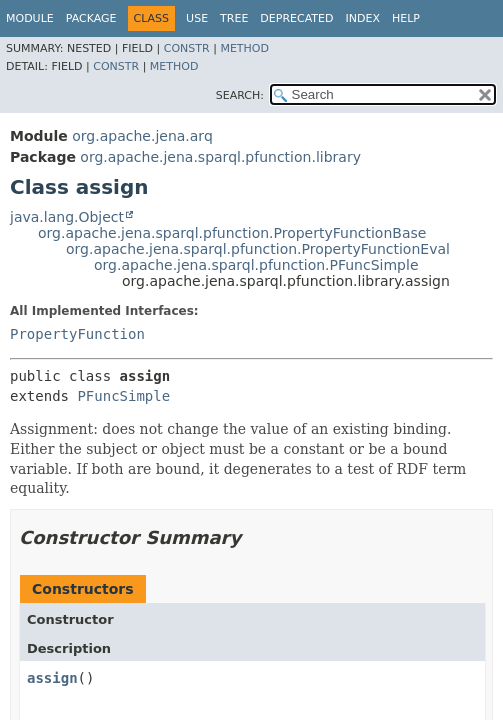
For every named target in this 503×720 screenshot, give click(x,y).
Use (197, 18)
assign (52, 678)
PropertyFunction (77, 334)
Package (91, 18)
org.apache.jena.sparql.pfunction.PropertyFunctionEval (258, 249)
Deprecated (296, 18)
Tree (234, 18)
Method (244, 48)
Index (362, 18)
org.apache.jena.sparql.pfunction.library (220, 157)
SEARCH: (240, 95)
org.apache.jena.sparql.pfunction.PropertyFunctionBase (232, 233)
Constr (187, 48)
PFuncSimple (123, 396)
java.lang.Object (67, 217)
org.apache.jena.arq (142, 136)
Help (406, 18)
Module (30, 18)
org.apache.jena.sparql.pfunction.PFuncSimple (256, 265)
